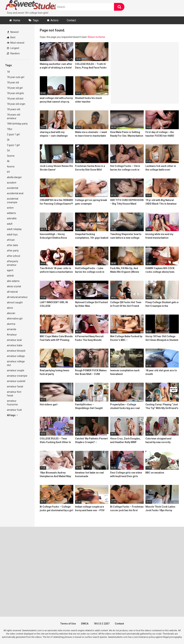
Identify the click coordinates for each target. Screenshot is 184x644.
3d (8, 150)
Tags (36, 20)
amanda (11, 329)
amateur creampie (17, 376)
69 (8, 172)
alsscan (11, 313)
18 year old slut (15, 99)
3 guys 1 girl (13, 145)
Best (11, 37)
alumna (11, 324)
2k (8, 140)
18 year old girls (15, 93)
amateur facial (15, 387)
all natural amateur (17, 297)
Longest (13, 48)
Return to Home (96, 37)
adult (10, 224)
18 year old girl (15, 88)
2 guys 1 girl (13, 134)
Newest (13, 32)
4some (11, 167)
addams (11, 213)
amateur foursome (12, 403)
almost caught (15, 302)
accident (12, 183)
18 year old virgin (16, 104)
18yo (10, 129)
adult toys (12, 234)
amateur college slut (16, 363)
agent (10, 270)
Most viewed (16, 43)
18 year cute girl (16, 77)
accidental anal (15, 193)
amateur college (16, 356)
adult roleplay (14, 229)
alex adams (13, 281)
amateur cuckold (16, 381)
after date (12, 245)
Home (17, 20)
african (11, 240)
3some (11, 156)
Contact (71, 20)
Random (13, 53)
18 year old (13, 82)
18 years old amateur (13, 116)
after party (13, 251)
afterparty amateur (13, 263)
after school (13, 256)
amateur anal (14, 340)
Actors (54, 20)
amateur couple (16, 370)
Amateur (12, 335)
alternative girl (15, 319)
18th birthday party (17, 124)
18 (8, 72)
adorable (12, 218)
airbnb (10, 276)
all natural (12, 292)
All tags (12, 415)
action (10, 208)
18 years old (13, 109)
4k (8, 161)
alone (10, 308)
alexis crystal (14, 286)
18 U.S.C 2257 (102, 624)
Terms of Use (68, 624)
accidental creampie (13, 201)
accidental (13, 188)
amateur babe (15, 345)
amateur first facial (14, 394)
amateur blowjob (16, 351)
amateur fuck (14, 410)
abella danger (14, 177)
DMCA (85, 624)
